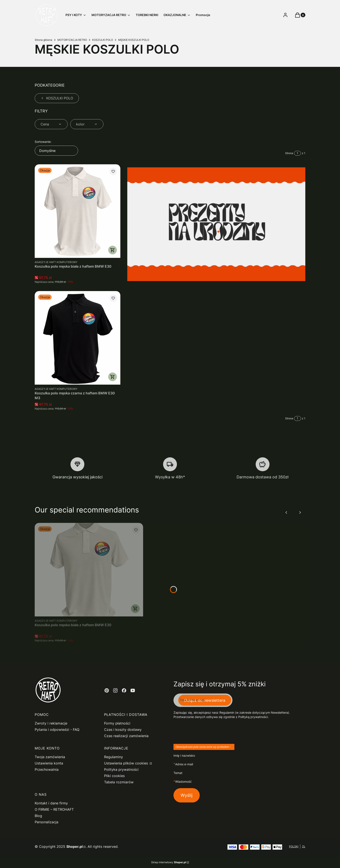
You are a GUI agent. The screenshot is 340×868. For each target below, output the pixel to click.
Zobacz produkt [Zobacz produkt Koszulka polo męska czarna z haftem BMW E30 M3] (113, 377)
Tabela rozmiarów (119, 782)
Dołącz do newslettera (205, 700)
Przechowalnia (47, 769)
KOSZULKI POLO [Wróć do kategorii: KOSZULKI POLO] (57, 98)
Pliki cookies (114, 776)
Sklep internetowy (169, 862)
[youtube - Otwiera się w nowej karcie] (133, 690)
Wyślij (187, 795)
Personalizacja (47, 822)
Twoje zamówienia (50, 757)
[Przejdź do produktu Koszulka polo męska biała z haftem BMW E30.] (78, 211)
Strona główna (43, 40)
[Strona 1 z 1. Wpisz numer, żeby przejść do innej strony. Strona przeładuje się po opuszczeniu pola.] (297, 153)
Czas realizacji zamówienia (126, 736)
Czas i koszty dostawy (123, 730)
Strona (289, 153)
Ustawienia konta (49, 763)
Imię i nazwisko (184, 755)
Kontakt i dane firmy (51, 803)
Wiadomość (183, 782)
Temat (178, 773)
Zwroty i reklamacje (51, 723)
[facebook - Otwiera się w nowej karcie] (124, 690)
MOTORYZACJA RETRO (72, 40)
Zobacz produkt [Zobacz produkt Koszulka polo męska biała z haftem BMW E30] (113, 250)
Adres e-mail (184, 764)
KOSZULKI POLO (103, 40)
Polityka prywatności (121, 769)
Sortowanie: (43, 142)
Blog (38, 816)
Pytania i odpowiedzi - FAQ (57, 730)
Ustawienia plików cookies (127, 763)
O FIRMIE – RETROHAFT (54, 809)
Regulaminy (114, 757)
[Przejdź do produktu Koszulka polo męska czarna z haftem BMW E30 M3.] (78, 338)
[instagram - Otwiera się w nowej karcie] (115, 690)
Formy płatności (117, 723)
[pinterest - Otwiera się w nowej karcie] (107, 690)
